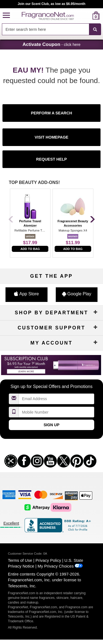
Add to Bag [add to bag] (30, 249)
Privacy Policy (48, 560)
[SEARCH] (95, 29)
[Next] (92, 220)
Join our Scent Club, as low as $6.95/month (51, 4)
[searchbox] (45, 29)
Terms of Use (20, 560)
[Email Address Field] (57, 399)
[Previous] (11, 220)
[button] (6, 16)
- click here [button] (51, 44)
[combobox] (51, 29)
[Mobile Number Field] (57, 412)
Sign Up (52, 425)
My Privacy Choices (56, 566)
